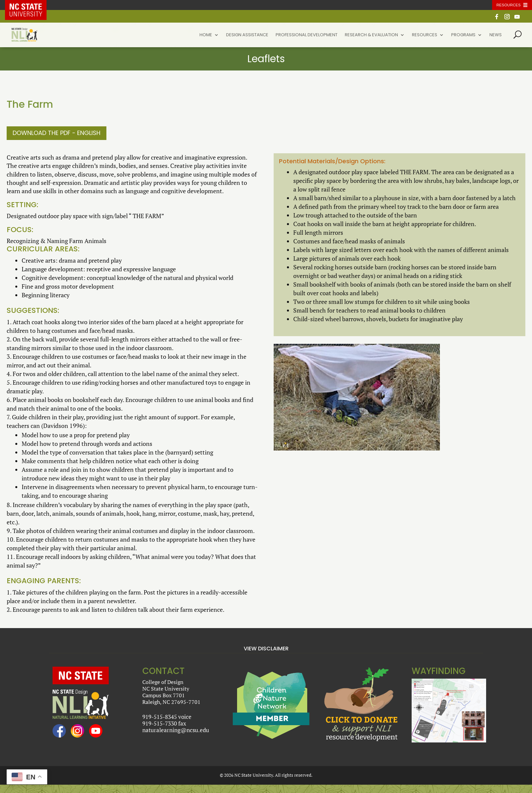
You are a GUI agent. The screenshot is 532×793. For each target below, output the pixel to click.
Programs (463, 35)
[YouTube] (517, 18)
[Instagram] (507, 18)
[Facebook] (497, 18)
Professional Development (307, 35)
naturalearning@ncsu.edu (176, 730)
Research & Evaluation (371, 35)
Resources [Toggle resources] (509, 5)
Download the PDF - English (57, 133)
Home (206, 35)
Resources (425, 35)
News (496, 35)
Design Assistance (247, 35)
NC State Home (31, 5)
